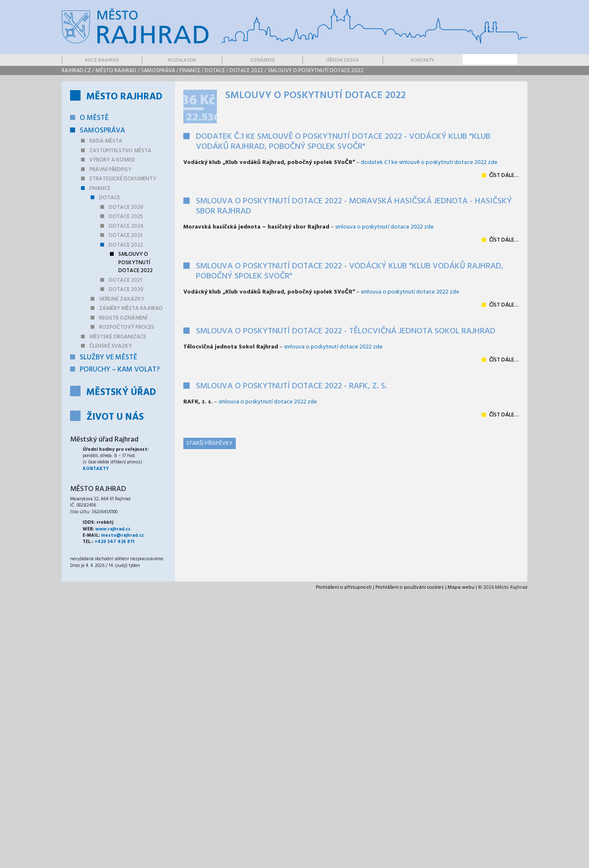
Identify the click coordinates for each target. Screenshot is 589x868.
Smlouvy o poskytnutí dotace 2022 (315, 71)
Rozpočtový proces (127, 327)
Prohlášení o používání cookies (410, 587)
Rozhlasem (182, 60)
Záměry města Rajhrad (131, 308)
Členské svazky (111, 346)
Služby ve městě (108, 357)
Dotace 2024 (126, 226)
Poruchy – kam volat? (120, 370)
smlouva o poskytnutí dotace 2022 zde (384, 227)
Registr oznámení (123, 318)
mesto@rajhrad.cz (122, 535)
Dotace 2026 (126, 207)
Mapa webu (461, 587)
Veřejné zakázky (122, 299)
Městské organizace (118, 337)
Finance (190, 71)
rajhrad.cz (76, 71)
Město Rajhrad (116, 71)
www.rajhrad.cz (113, 529)
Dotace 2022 (246, 71)
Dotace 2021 (125, 280)
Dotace (215, 71)
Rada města (106, 141)
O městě (94, 118)
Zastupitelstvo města (120, 151)
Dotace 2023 (126, 235)
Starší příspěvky (210, 443)
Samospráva (158, 71)
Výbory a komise (112, 160)
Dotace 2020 (126, 290)
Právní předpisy (110, 170)
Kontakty (422, 60)
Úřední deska (343, 60)
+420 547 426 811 (114, 542)
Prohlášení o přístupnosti (344, 587)
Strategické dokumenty (123, 179)
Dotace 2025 (126, 217)
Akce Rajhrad (102, 60)
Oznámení (262, 60)
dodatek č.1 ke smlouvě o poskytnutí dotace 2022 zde (429, 162)
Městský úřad (121, 393)
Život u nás (115, 417)
